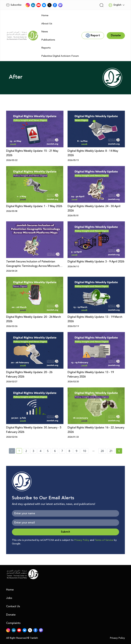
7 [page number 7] (62, 451)
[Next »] (119, 451)
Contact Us (13, 606)
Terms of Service (104, 540)
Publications (48, 40)
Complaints (13, 623)
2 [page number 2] (26, 451)
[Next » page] (119, 451)
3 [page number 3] (33, 451)
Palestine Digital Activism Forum (60, 56)
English (115, 5)
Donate (11, 615)
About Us (47, 24)
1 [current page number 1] (20, 451)
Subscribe (14, 5)
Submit (65, 532)
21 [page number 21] (111, 451)
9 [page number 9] (77, 451)
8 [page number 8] (69, 451)
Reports (46, 48)
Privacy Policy (82, 540)
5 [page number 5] (48, 451)
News (45, 32)
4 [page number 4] (41, 451)
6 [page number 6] (55, 451)
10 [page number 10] (84, 451)
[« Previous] (12, 451)
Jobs (9, 598)
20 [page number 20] (102, 451)
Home (45, 15)
